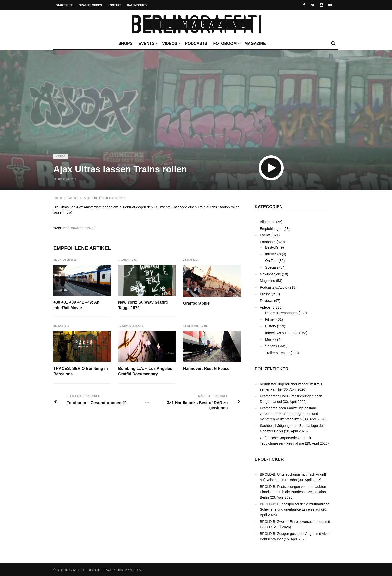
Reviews (267, 301)
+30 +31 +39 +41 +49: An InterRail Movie (76, 305)
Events (148, 44)
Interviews (273, 254)
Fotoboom (226, 44)
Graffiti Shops (90, 5)
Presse (265, 294)
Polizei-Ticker (272, 369)
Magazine (255, 44)
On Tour (271, 261)
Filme (269, 319)
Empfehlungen (271, 229)
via (69, 212)
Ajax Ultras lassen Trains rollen (105, 198)
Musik (270, 339)
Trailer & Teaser (277, 353)
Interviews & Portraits (282, 333)
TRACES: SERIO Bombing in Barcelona (81, 371)
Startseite (64, 5)
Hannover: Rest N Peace (207, 368)
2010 (66, 228)
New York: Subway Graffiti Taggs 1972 (143, 305)
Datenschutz (137, 5)
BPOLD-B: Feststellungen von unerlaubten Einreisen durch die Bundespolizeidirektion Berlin (293, 492)
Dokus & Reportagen (281, 313)
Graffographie (197, 303)
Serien (270, 346)
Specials (272, 267)
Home (58, 198)
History (271, 326)
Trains (90, 228)
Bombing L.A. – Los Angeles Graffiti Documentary (145, 371)
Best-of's (272, 247)
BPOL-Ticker (269, 459)
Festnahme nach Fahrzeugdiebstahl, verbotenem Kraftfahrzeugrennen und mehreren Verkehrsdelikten (289, 413)
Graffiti (77, 228)
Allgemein (268, 222)
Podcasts (196, 44)
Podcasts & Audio (274, 287)
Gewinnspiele (270, 274)
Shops (125, 44)
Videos (171, 44)
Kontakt (115, 5)
